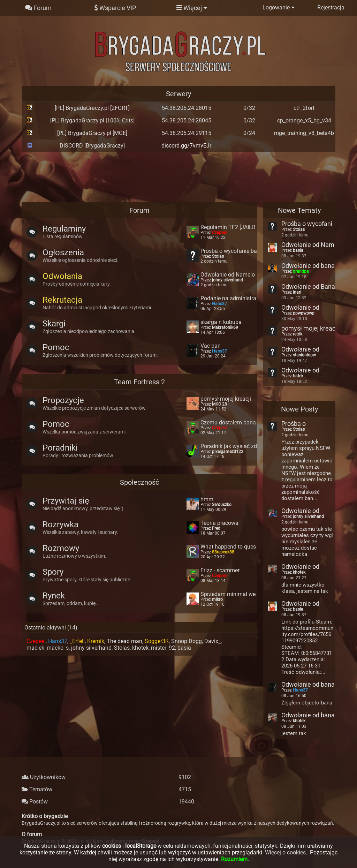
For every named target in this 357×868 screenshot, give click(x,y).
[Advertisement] (178, 176)
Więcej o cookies (285, 852)
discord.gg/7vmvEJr (186, 146)
